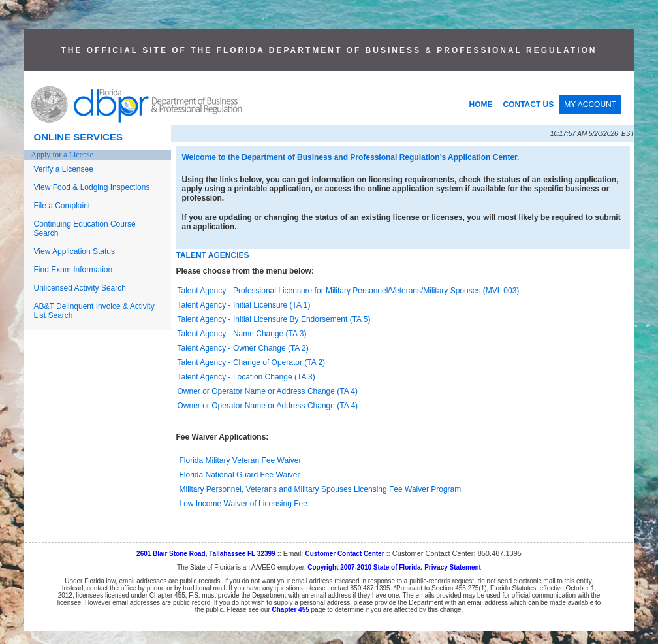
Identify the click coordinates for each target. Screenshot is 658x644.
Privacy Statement (453, 567)
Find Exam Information (73, 270)
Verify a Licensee (64, 169)
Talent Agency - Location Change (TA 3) (246, 377)
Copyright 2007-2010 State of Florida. (365, 567)
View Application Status (75, 251)
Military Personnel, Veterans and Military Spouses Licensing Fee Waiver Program (321, 489)
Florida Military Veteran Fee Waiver (241, 460)
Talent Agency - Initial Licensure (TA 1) (244, 305)
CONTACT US (529, 105)
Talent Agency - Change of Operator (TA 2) (252, 362)
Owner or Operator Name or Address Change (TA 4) (268, 391)
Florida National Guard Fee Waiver (240, 475)
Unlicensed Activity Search (80, 288)
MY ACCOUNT (590, 105)
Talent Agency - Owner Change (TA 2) (243, 348)
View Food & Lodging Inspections (92, 187)
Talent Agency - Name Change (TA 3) (242, 334)
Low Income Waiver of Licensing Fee (243, 504)
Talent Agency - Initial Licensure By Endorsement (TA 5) (274, 319)
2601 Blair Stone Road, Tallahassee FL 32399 (206, 554)
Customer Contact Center (344, 554)
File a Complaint (62, 206)
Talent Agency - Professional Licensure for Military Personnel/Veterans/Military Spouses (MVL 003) (349, 291)
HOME (481, 105)
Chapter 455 (291, 610)
